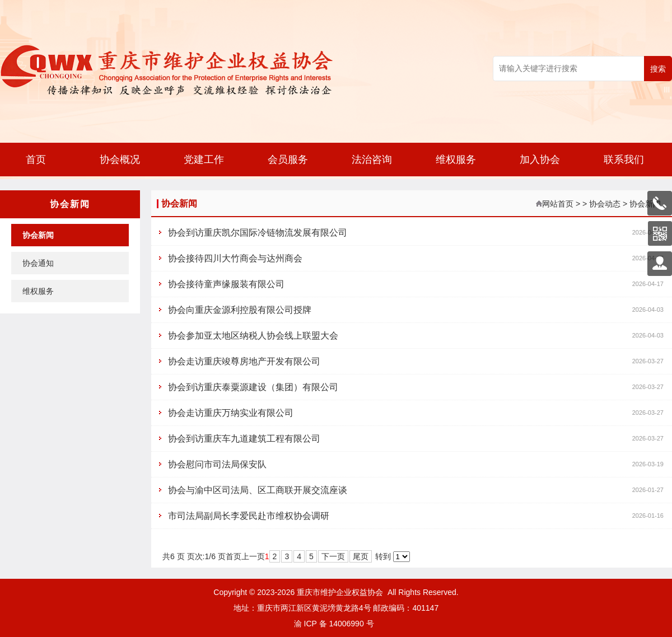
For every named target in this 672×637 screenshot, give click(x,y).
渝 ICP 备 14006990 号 (334, 624)
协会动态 (605, 204)
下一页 (333, 556)
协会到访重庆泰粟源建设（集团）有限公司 (253, 387)
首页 (36, 160)
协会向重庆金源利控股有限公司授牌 (240, 310)
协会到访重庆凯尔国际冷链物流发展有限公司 (258, 233)
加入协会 (540, 160)
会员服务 (288, 160)
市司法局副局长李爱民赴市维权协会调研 (249, 516)
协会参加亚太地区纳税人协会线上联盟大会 (253, 336)
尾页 (361, 556)
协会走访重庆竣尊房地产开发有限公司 (244, 361)
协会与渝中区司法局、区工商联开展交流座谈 (258, 490)
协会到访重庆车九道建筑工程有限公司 (244, 439)
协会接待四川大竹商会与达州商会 (235, 258)
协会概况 (120, 160)
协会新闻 (38, 235)
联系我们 (624, 160)
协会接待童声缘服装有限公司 (226, 284)
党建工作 (204, 160)
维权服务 (456, 160)
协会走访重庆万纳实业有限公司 (231, 413)
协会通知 (38, 263)
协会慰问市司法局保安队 (217, 464)
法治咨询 (372, 160)
